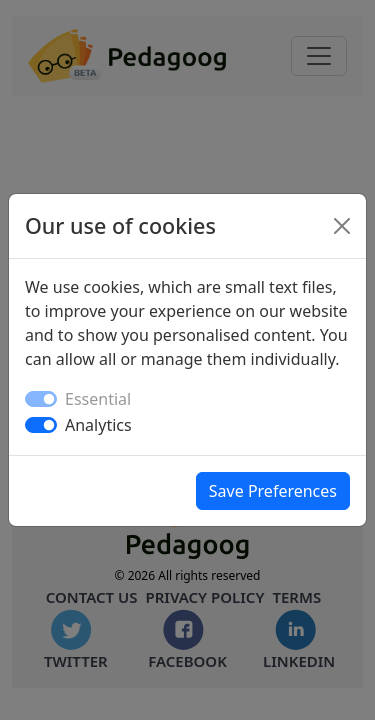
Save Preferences (273, 491)
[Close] (342, 226)
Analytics (98, 425)
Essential (98, 399)
